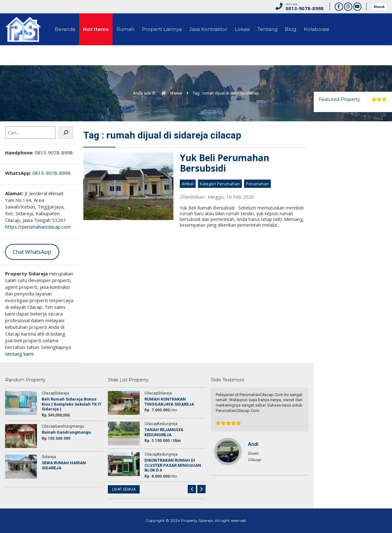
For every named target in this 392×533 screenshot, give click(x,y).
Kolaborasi (328, 29)
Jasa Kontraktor (214, 29)
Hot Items (98, 29)
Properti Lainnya (167, 29)
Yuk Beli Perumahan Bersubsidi (224, 163)
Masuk (379, 7)
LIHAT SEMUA (124, 489)
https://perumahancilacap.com (38, 227)
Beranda (66, 29)
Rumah (129, 29)
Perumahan (257, 184)
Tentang (276, 29)
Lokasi (250, 29)
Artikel (188, 184)
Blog (301, 29)
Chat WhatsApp (32, 252)
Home (170, 93)
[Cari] (66, 133)
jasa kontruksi (55, 287)
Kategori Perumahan (220, 184)
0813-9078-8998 (54, 153)
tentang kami (19, 354)
